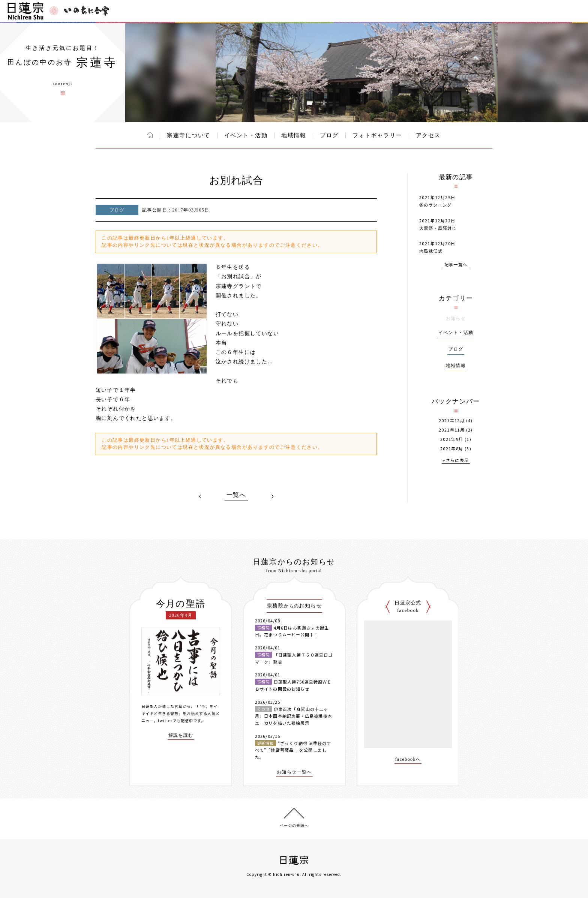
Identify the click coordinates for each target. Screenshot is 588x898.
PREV (200, 496)
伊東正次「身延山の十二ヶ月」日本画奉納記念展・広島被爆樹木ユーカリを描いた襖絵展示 (294, 716)
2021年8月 (452, 449)
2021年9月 (452, 439)
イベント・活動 (246, 135)
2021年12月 (452, 421)
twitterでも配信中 (175, 720)
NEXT (272, 496)
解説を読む (181, 735)
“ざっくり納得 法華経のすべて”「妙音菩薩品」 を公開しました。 (293, 750)
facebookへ (408, 759)
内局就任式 (431, 251)
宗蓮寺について (189, 135)
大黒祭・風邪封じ (438, 228)
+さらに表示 (456, 461)
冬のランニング (436, 205)
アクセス (428, 135)
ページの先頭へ (294, 825)
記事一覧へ (456, 265)
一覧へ (236, 495)
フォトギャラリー (377, 135)
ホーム (150, 135)
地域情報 (294, 135)
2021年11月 (452, 430)
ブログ (329, 135)
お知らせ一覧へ (294, 772)
